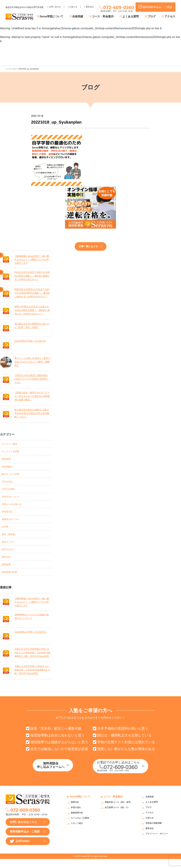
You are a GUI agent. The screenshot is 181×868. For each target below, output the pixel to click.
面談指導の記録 (11, 579)
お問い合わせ (55, 4)
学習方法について (13, 499)
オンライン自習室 (13, 451)
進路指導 (7, 571)
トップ (8, 69)
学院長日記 (8, 515)
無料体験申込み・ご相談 (25, 841)
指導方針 (76, 812)
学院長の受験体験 (155, 832)
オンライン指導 (11, 443)
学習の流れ (77, 817)
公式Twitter (20, 850)
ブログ (153, 17)
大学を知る (8, 483)
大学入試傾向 (10, 491)
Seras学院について (59, 17)
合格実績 (84, 17)
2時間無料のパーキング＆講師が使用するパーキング (32, 625)
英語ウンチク (10, 547)
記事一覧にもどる (88, 246)
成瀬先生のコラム (13, 523)
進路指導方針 (78, 822)
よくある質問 (134, 17)
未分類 (6, 531)
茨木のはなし (10, 555)
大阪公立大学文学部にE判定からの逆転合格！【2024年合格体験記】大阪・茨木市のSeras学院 (32, 678)
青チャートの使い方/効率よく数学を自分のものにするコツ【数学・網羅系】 (33, 362)
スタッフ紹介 (78, 833)
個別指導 (7, 459)
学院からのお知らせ (14, 507)
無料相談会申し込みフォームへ (57, 775)
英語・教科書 (10, 539)
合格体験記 (8, 467)
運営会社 (90, 4)
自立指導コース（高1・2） (119, 819)
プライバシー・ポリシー (159, 843)
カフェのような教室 (82, 827)
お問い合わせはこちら (23, 831)
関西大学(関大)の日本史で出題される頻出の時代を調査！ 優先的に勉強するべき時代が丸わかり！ (32, 310)
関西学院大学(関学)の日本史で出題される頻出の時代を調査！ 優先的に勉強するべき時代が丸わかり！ (32, 293)
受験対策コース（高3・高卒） (118, 813)
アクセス (170, 17)
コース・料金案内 (107, 17)
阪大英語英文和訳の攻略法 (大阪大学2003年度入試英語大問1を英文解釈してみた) (32, 413)
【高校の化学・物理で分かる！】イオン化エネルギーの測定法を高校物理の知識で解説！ (32, 396)
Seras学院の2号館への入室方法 (31, 341)
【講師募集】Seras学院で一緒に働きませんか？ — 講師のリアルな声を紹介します (32, 258)
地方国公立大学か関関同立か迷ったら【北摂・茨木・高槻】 (32, 325)
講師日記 (7, 563)
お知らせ (73, 4)
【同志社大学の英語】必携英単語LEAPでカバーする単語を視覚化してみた (32, 379)
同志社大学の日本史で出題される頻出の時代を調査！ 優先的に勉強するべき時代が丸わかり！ (32, 276)
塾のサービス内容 (13, 475)
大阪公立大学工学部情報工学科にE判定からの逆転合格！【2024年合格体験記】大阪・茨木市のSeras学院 (32, 661)
